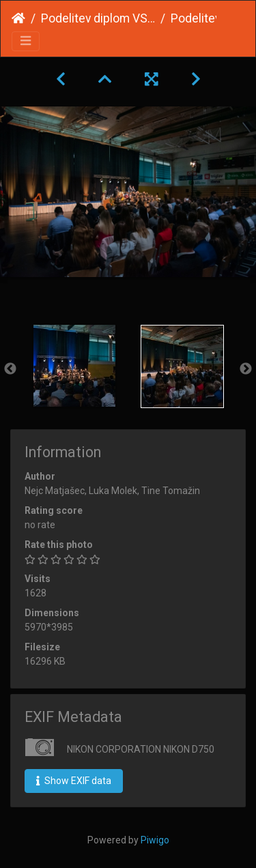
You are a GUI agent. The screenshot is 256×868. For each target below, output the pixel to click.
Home (18, 18)
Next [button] (246, 369)
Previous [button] (10, 369)
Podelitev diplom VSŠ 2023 (98, 18)
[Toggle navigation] (26, 41)
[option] (74, 366)
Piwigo (155, 840)
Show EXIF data (74, 781)
